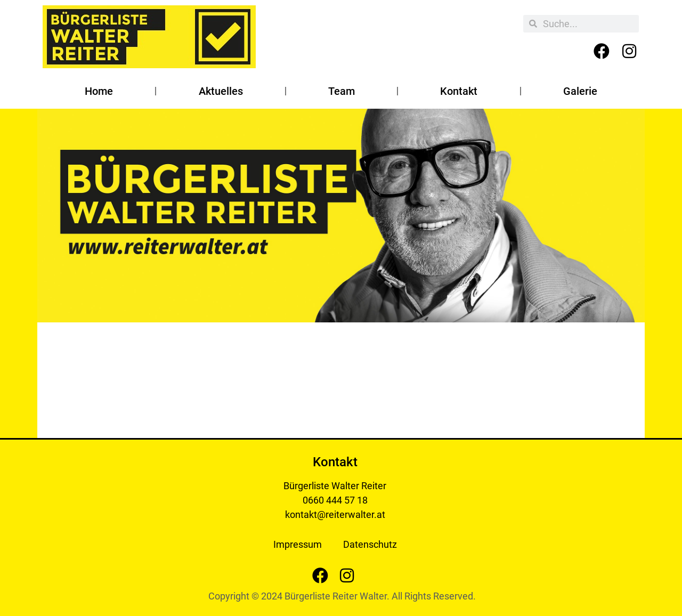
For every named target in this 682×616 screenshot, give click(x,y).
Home (99, 91)
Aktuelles (221, 91)
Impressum (298, 544)
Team (342, 91)
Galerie (580, 91)
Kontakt (459, 91)
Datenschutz (370, 544)
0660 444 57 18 (335, 500)
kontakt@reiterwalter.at (335, 514)
